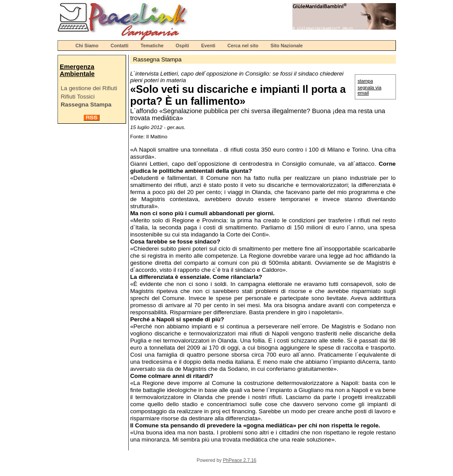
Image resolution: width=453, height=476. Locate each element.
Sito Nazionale (286, 46)
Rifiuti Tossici (78, 97)
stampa (365, 81)
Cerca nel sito (243, 46)
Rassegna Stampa (86, 105)
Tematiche (152, 46)
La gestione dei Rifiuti (89, 88)
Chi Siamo (87, 46)
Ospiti (182, 46)
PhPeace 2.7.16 (240, 460)
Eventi (208, 46)
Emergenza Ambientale (77, 70)
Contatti (119, 46)
